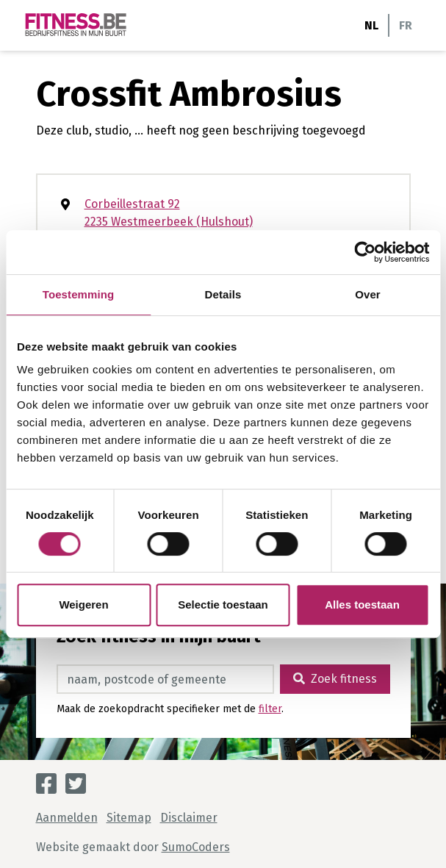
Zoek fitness (335, 679)
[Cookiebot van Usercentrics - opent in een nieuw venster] (365, 252)
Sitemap (129, 818)
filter (270, 709)
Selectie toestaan (223, 605)
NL (371, 25)
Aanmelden (67, 818)
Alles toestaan (362, 605)
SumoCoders (196, 847)
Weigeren (83, 605)
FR (406, 25)
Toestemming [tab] (79, 294)
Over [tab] (368, 294)
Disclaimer (189, 818)
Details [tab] (223, 294)
